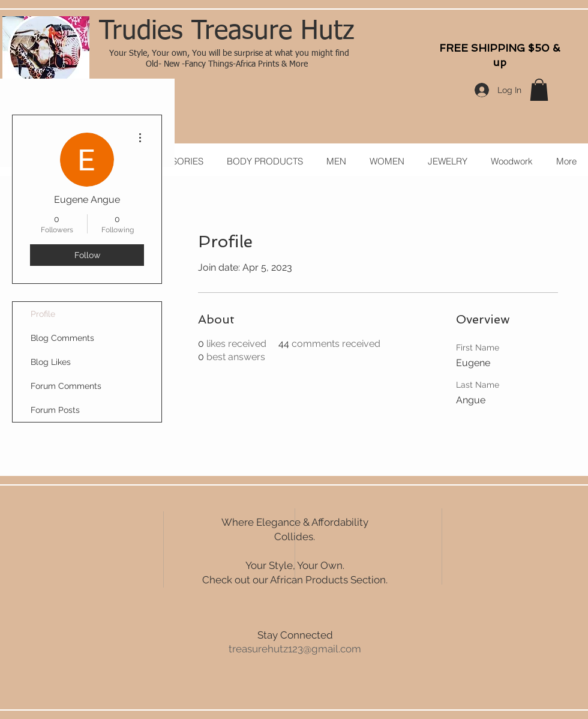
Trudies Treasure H (209, 32)
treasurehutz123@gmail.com (295, 649)
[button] (539, 90)
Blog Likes (51, 362)
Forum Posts (55, 410)
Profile (43, 314)
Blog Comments (62, 338)
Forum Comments (66, 386)
